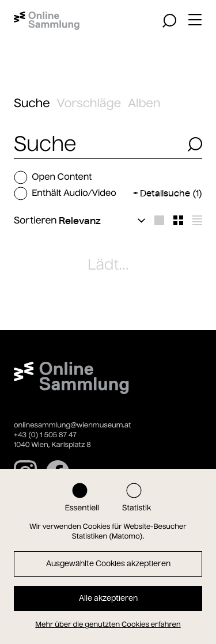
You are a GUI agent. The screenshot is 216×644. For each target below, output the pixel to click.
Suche (32, 103)
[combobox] (97, 144)
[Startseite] (47, 21)
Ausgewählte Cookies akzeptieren (108, 564)
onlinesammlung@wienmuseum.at (72, 425)
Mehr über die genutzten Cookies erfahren (108, 625)
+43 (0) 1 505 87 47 (45, 435)
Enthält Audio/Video (65, 194)
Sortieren (35, 221)
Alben (144, 103)
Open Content (53, 177)
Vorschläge (89, 103)
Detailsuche (171, 193)
